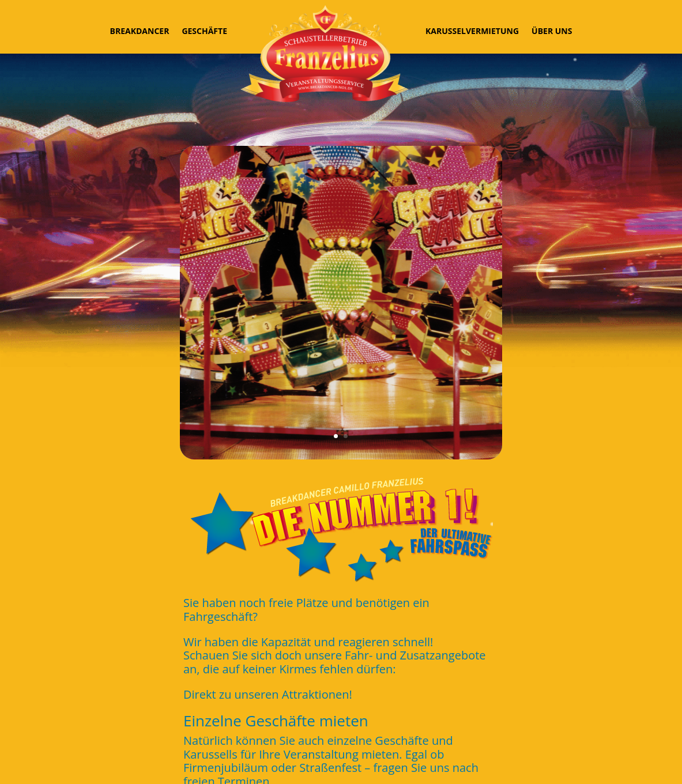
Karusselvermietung (472, 31)
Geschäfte (204, 31)
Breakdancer (140, 31)
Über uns (552, 31)
